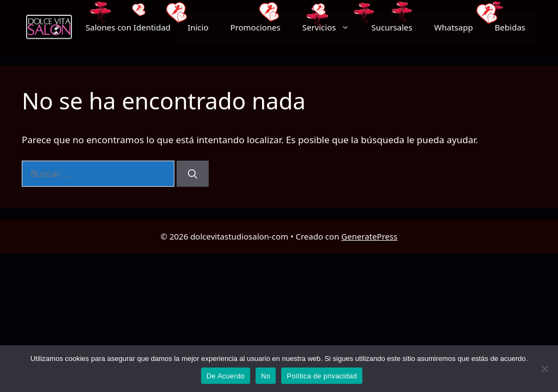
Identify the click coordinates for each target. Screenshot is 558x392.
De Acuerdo (226, 376)
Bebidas (510, 27)
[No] (544, 369)
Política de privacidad (322, 376)
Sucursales (392, 27)
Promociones (256, 27)
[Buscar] (193, 174)
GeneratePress (369, 236)
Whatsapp (454, 27)
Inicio (198, 27)
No (266, 376)
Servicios (332, 27)
